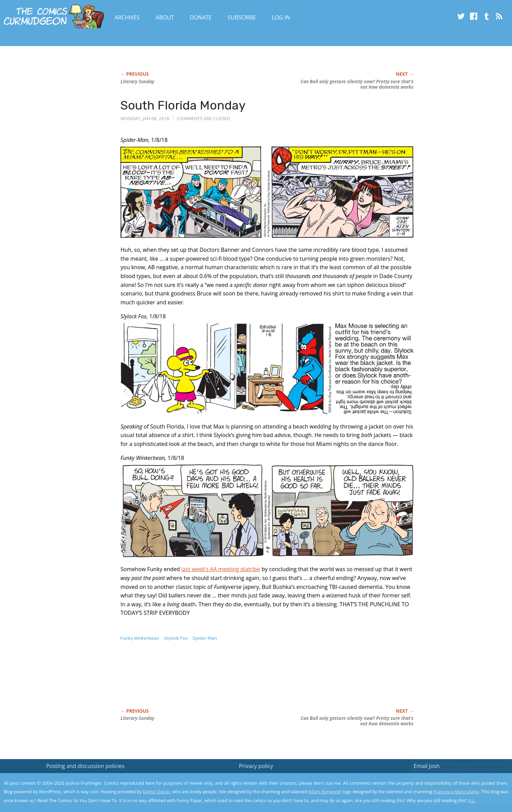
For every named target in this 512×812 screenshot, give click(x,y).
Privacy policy (256, 766)
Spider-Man (205, 638)
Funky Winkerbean (140, 638)
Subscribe (242, 17)
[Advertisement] (245, 682)
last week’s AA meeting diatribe (221, 569)
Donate (201, 17)
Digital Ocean (156, 792)
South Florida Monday (183, 105)
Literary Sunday (137, 82)
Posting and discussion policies (85, 766)
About (165, 17)
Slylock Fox (176, 638)
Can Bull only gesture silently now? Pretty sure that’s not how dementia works (357, 84)
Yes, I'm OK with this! (454, 787)
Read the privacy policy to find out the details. (451, 769)
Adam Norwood (324, 792)
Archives (127, 17)
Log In (281, 17)
